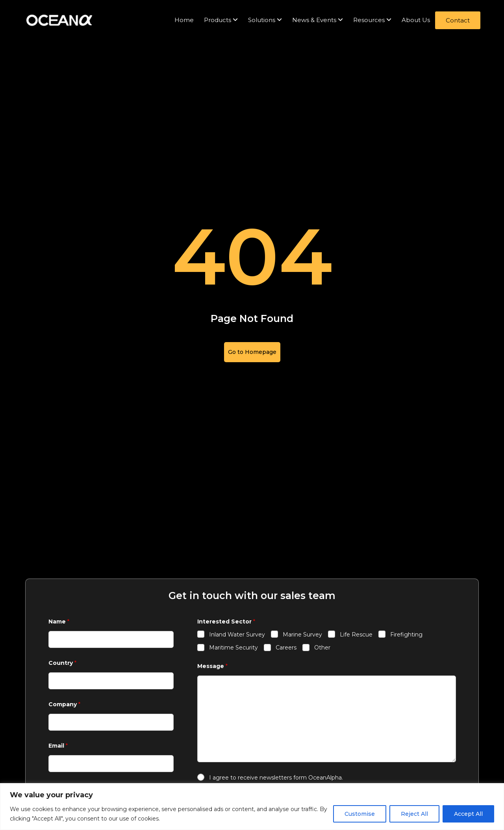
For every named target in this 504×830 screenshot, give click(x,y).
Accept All (468, 814)
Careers (286, 648)
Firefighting (406, 635)
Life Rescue (356, 635)
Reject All (414, 814)
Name (59, 622)
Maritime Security (233, 648)
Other (322, 648)
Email (58, 746)
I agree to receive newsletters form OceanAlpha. (276, 778)
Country (62, 663)
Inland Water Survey (237, 635)
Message (212, 666)
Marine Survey (302, 635)
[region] (252, 807)
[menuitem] (221, 20)
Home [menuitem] (184, 20)
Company (64, 704)
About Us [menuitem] (416, 20)
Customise (360, 814)
